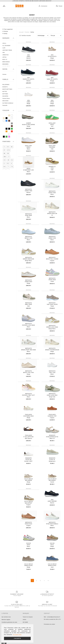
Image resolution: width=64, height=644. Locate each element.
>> (48, 581)
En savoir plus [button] (17, 635)
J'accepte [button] (17, 638)
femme (27, 32)
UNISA (24, 620)
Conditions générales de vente (9, 622)
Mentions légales (6, 620)
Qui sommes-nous (6, 617)
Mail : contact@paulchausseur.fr (52, 617)
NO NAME (25, 622)
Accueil (21, 32)
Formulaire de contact (49, 624)
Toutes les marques (28, 617)
